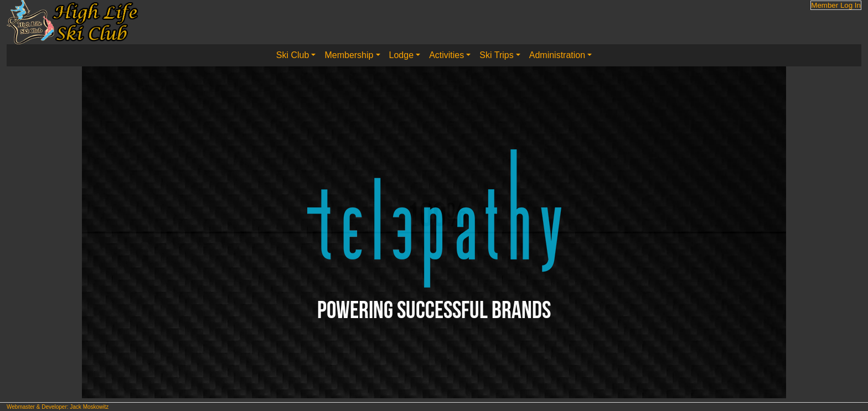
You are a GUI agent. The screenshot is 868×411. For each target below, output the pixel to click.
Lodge (402, 55)
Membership (349, 55)
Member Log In (836, 5)
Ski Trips (496, 55)
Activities (446, 55)
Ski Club (293, 55)
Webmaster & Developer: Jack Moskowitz (58, 407)
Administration (557, 55)
